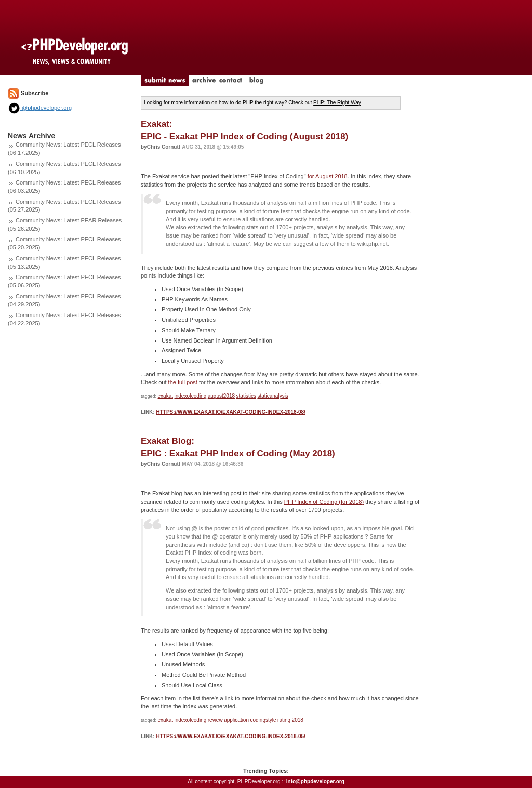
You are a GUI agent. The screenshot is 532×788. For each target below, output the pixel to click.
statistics (246, 396)
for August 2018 (328, 176)
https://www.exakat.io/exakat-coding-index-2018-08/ (230, 412)
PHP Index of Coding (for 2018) (324, 502)
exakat (165, 396)
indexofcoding (191, 396)
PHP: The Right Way (337, 103)
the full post (183, 382)
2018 (298, 720)
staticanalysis (272, 396)
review (215, 720)
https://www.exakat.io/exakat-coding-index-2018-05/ (230, 736)
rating (284, 720)
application (236, 720)
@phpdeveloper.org (40, 108)
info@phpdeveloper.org (315, 782)
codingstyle (263, 720)
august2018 (221, 396)
